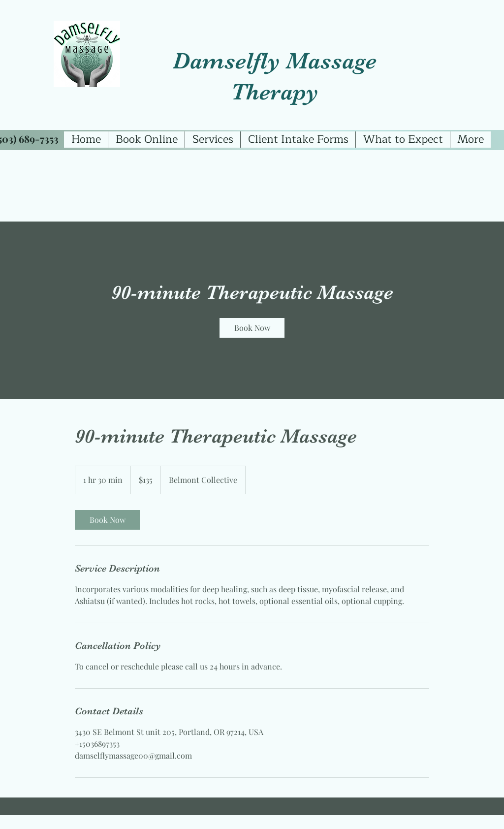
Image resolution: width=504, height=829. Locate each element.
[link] (252, 328)
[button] (212, 140)
